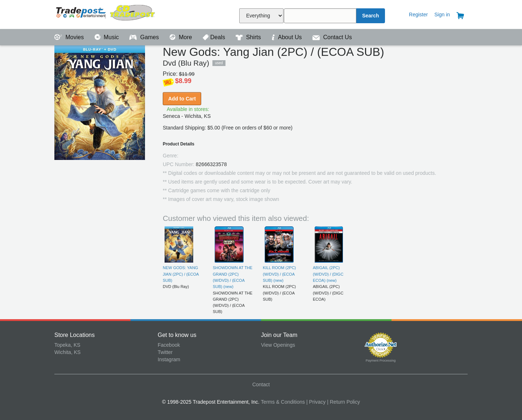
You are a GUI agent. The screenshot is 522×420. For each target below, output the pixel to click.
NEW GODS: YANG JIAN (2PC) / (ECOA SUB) (181, 274)
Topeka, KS (67, 345)
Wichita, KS (67, 352)
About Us (287, 37)
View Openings (278, 345)
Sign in (442, 15)
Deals (215, 37)
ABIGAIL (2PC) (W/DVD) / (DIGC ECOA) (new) (328, 274)
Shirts (249, 37)
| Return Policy (343, 402)
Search (371, 16)
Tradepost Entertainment (106, 14)
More (182, 37)
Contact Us (332, 37)
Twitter (165, 352)
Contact (261, 384)
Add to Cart (182, 99)
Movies (70, 37)
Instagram (169, 359)
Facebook (169, 345)
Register (418, 15)
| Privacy (316, 402)
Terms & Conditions (283, 402)
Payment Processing (381, 361)
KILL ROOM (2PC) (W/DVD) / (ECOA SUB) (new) (279, 274)
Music (108, 37)
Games (145, 37)
